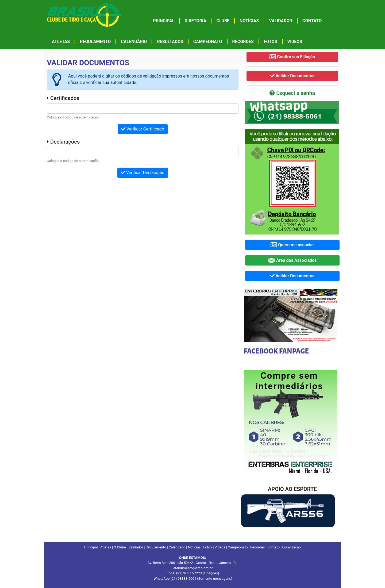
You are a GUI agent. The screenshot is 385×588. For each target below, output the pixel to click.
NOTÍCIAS (249, 21)
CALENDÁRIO (134, 42)
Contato (274, 547)
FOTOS (271, 42)
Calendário (177, 547)
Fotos (208, 547)
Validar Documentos (292, 76)
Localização (292, 547)
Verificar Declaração (143, 173)
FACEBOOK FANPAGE (276, 351)
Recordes (257, 547)
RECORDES (243, 42)
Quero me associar (292, 245)
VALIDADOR (281, 21)
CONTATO (312, 21)
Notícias (194, 547)
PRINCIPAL (164, 21)
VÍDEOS (295, 42)
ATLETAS (61, 42)
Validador (136, 547)
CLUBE (223, 21)
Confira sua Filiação (292, 57)
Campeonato (238, 547)
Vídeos (220, 547)
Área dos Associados (292, 260)
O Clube (120, 547)
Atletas (106, 547)
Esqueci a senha (292, 93)
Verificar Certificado (143, 129)
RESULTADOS (170, 42)
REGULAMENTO (95, 42)
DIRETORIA (195, 21)
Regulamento (156, 547)
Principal (91, 547)
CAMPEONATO (208, 42)
